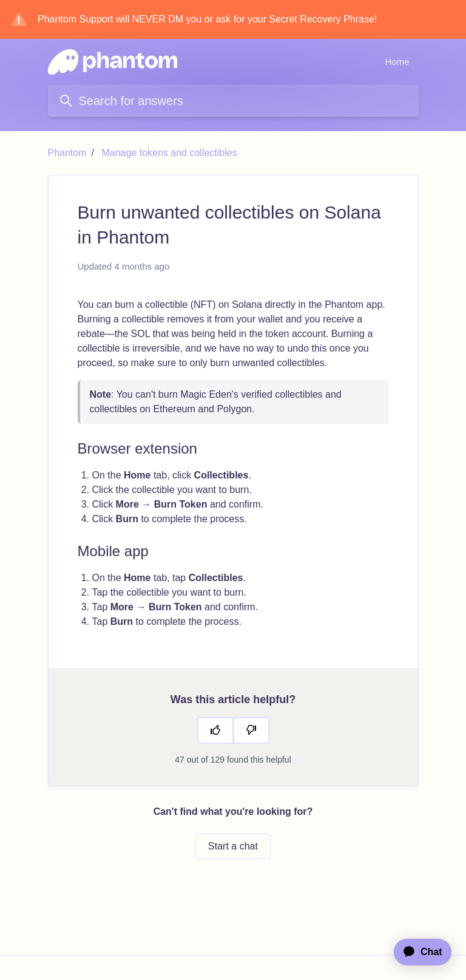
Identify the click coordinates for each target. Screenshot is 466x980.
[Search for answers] (233, 101)
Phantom (67, 153)
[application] (417, 952)
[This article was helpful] (215, 730)
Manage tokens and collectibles (169, 153)
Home (397, 62)
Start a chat (233, 846)
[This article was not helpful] (251, 730)
